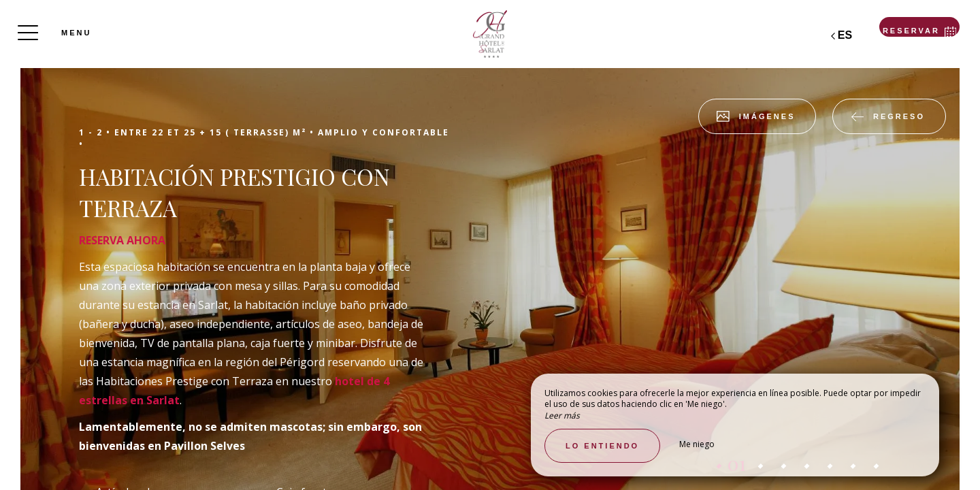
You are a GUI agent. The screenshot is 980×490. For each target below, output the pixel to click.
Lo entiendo (602, 446)
